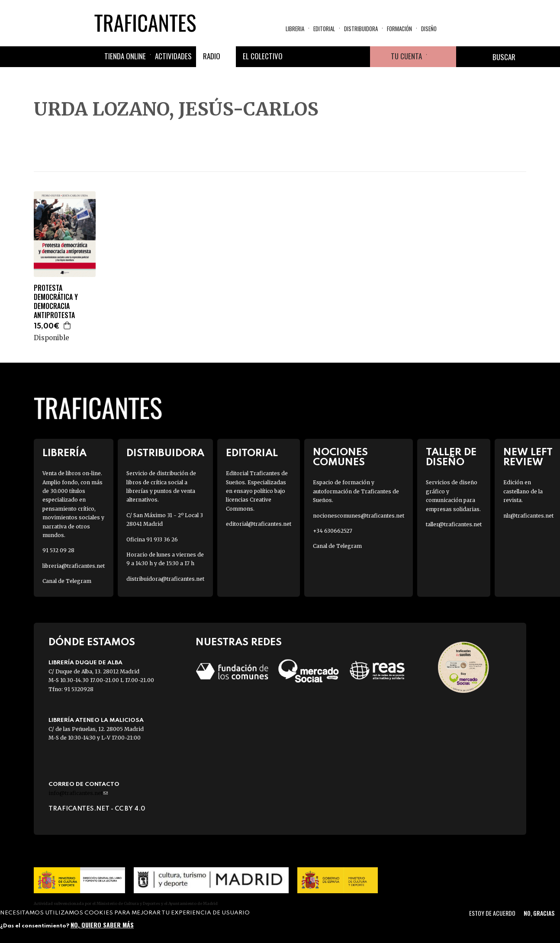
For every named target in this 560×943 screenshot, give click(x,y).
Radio (212, 56)
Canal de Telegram (67, 581)
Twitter (318, 57)
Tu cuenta (406, 56)
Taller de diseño (451, 457)
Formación (399, 29)
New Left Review (528, 457)
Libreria (295, 29)
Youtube (360, 57)
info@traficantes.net (78, 793)
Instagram (339, 57)
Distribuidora (361, 29)
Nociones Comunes (340, 457)
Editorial (324, 29)
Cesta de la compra (441, 57)
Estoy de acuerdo (492, 913)
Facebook (297, 57)
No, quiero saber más (102, 925)
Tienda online (125, 56)
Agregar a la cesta (68, 325)
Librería (64, 453)
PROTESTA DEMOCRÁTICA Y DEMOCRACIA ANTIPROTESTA (56, 301)
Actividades (173, 56)
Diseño (429, 29)
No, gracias (539, 913)
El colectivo (263, 56)
